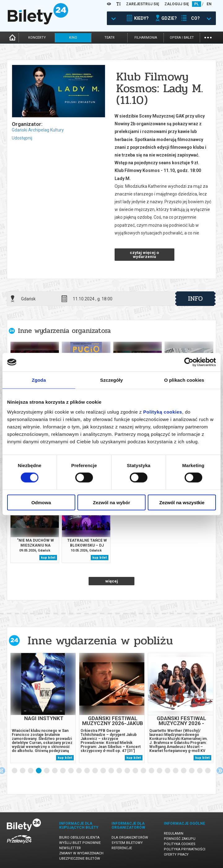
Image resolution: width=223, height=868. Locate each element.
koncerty (37, 38)
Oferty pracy (176, 855)
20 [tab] (168, 771)
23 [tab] (192, 771)
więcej (112, 581)
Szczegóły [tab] (111, 380)
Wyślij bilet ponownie (80, 843)
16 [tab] (136, 771)
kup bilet (48, 558)
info (195, 299)
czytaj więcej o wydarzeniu (144, 255)
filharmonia (146, 38)
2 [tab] (23, 771)
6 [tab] (55, 771)
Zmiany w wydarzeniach (81, 853)
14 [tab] (120, 771)
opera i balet (182, 38)
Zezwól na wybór (111, 502)
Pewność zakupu (180, 839)
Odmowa (41, 502)
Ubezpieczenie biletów (80, 859)
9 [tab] (79, 771)
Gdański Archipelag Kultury (38, 130)
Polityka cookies (180, 844)
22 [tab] (184, 771)
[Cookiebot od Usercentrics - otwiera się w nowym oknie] (189, 362)
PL (197, 4)
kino (73, 38)
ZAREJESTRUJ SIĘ (143, 4)
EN (209, 4)
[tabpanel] (43, 708)
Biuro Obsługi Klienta (79, 838)
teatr (109, 38)
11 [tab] (95, 771)
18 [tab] (152, 771)
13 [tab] (111, 771)
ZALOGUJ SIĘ (177, 4)
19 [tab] (160, 771)
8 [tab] (71, 771)
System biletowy (127, 843)
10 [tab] (87, 771)
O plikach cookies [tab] (184, 380)
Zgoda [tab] (39, 380)
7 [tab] (63, 771)
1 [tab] (15, 771)
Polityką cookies (163, 412)
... (208, 37)
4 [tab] (39, 771)
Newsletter (70, 848)
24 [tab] (200, 771)
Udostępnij (22, 138)
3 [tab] (31, 771)
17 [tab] (144, 771)
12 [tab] (103, 771)
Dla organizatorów (130, 838)
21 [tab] (176, 771)
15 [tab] (128, 771)
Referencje (122, 848)
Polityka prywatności (185, 849)
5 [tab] (47, 771)
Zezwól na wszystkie (182, 502)
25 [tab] (208, 771)
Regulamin (174, 834)
